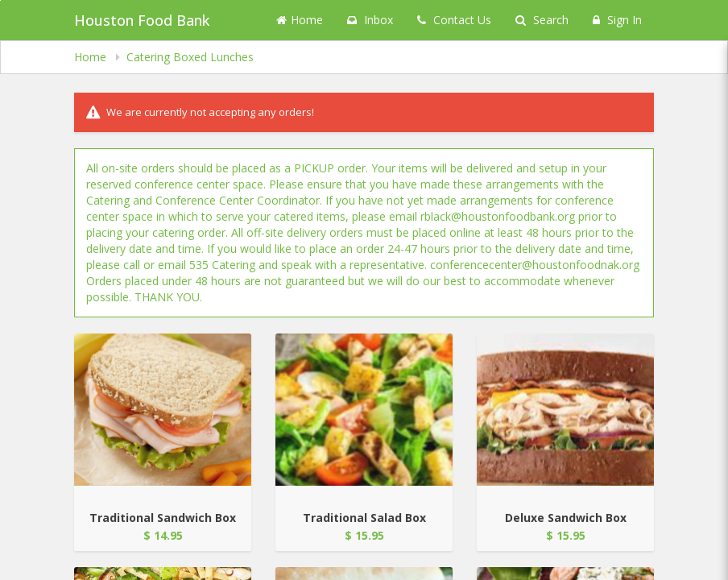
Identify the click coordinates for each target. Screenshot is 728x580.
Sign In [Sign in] (617, 20)
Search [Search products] (542, 20)
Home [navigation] (92, 57)
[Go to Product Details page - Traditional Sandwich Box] (163, 410)
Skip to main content (0, 0)
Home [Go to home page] (300, 20)
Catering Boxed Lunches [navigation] (190, 57)
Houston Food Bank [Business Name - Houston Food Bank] (142, 20)
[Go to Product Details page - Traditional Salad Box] (364, 410)
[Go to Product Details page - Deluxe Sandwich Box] (565, 410)
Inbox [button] (370, 20)
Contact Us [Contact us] (454, 20)
